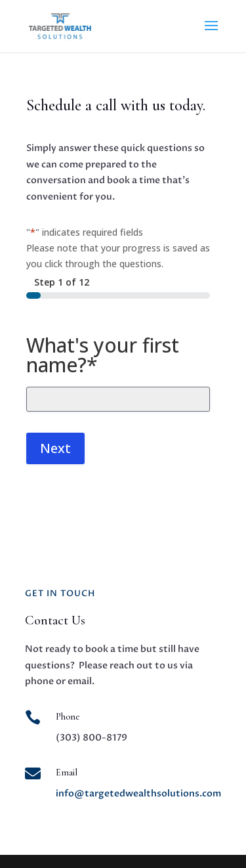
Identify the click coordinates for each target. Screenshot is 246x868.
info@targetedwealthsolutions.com (138, 793)
